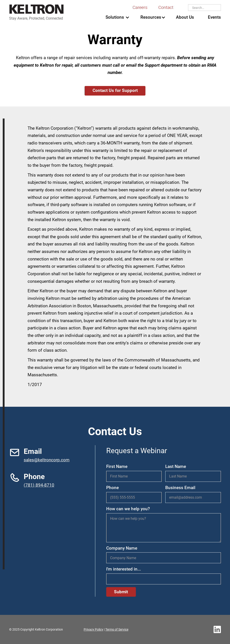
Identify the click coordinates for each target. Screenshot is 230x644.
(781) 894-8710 (39, 485)
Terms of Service (117, 629)
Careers (140, 7)
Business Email (180, 488)
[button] (115, 17)
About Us (185, 17)
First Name (117, 466)
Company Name (122, 548)
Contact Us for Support (115, 90)
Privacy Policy (93, 629)
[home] (36, 13)
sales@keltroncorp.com (47, 460)
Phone (112, 488)
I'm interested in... (124, 569)
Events (214, 17)
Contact (166, 7)
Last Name (176, 466)
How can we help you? (128, 509)
